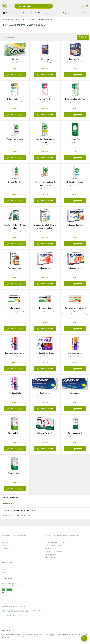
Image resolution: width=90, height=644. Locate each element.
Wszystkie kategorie (11, 13)
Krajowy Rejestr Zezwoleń (9, 601)
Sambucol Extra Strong (15, 353)
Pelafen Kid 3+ (45, 99)
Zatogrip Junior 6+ (75, 433)
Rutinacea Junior (15, 268)
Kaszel (13, 516)
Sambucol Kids (15, 393)
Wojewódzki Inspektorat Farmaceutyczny (13, 606)
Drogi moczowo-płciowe (71, 13)
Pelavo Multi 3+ (15, 182)
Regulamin (5, 543)
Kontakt (4, 551)
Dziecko (85, 13)
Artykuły (4, 572)
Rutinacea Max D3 (75, 268)
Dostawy (4, 545)
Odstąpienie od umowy (8, 548)
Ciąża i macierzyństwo (52, 13)
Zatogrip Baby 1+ (15, 433)
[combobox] (38, 6)
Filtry (83, 37)
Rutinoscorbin (15, 308)
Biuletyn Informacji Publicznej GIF (11, 615)
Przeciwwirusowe (25, 516)
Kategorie (4, 570)
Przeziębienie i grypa (8, 503)
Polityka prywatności (7, 540)
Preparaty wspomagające (45, 19)
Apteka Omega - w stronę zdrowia (10, 19)
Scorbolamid (45, 393)
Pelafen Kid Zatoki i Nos (75, 99)
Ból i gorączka (7, 516)
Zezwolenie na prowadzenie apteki (11, 604)
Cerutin (15, 59)
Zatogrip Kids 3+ (15, 473)
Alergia (25, 13)
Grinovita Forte (75, 59)
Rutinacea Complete (75, 225)
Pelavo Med (75, 139)
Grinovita (45, 59)
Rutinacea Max (45, 268)
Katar (18, 516)
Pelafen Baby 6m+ (15, 99)
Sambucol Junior (75, 353)
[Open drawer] (87, 6)
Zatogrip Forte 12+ (45, 433)
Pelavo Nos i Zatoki (75, 182)
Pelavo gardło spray (15, 139)
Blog (3, 567)
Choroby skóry (36, 13)
